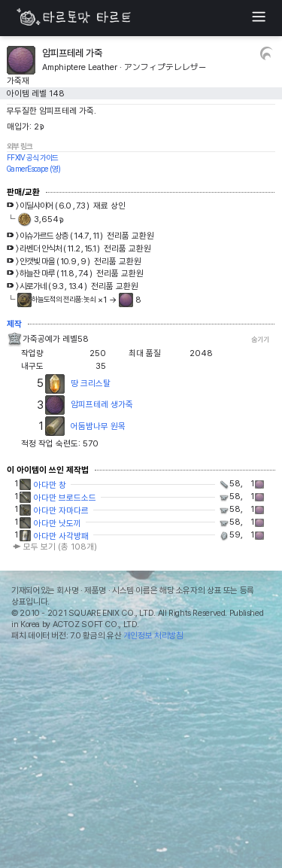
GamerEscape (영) (33, 169)
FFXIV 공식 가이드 (32, 157)
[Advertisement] (141, 758)
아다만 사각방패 (61, 536)
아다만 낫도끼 (58, 523)
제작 (14, 324)
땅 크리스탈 (91, 383)
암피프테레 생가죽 (102, 404)
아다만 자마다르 (61, 510)
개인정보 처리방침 (153, 635)
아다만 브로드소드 (65, 498)
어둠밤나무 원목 (98, 426)
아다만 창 (50, 485)
